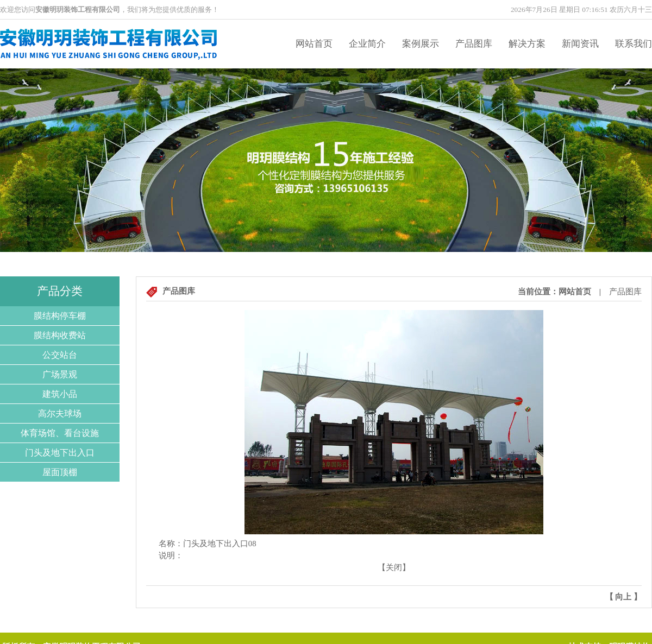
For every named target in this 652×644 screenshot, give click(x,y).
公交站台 (60, 355)
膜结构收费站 (60, 335)
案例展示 (421, 44)
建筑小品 (60, 394)
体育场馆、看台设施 (60, 433)
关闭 (394, 567)
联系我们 (634, 44)
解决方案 (527, 44)
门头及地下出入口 (60, 453)
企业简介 (367, 44)
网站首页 (314, 44)
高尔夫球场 (60, 413)
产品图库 (474, 44)
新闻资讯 (580, 44)
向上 (623, 597)
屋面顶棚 (60, 472)
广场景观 (60, 374)
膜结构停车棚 (60, 316)
